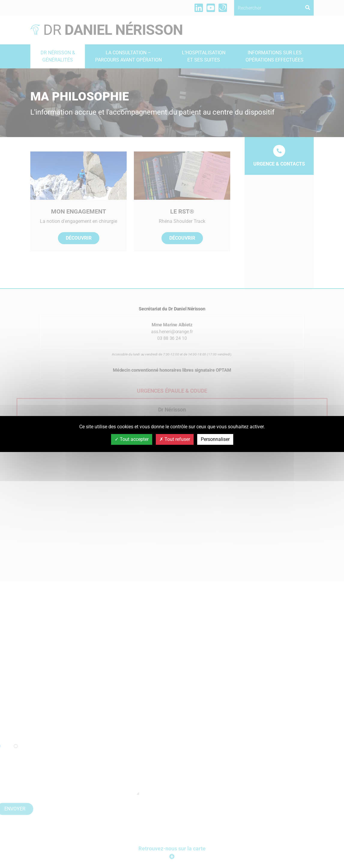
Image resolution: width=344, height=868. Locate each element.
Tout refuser (175, 439)
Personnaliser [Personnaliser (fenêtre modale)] (215, 439)
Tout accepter (132, 439)
